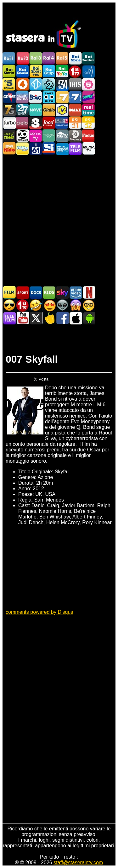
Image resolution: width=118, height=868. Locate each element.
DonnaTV (36, 136)
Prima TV (75, 71)
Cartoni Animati (49, 292)
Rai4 (49, 58)
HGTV (62, 136)
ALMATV (88, 148)
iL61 (36, 148)
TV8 (36, 123)
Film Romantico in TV (49, 305)
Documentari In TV (36, 292)
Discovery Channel (75, 136)
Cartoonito (49, 97)
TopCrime (9, 97)
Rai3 (36, 58)
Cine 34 (62, 84)
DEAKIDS (9, 148)
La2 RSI (88, 123)
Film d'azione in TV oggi (9, 305)
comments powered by (39, 612)
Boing (36, 97)
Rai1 (9, 58)
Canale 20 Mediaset (22, 136)
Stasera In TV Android (89, 318)
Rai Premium (88, 58)
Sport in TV (23, 292)
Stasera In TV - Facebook (62, 318)
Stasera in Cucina (49, 318)
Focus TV (88, 136)
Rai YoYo (62, 71)
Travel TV (49, 136)
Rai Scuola (22, 71)
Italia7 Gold (9, 110)
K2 (62, 110)
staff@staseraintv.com (78, 863)
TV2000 (88, 71)
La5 (88, 84)
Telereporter (62, 148)
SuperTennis (9, 136)
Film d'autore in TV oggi (89, 305)
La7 (62, 97)
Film (9, 292)
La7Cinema (75, 97)
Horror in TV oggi (76, 305)
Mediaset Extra (22, 97)
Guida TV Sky (62, 292)
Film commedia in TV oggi (36, 305)
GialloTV (49, 110)
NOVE (36, 110)
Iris (75, 84)
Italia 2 (49, 84)
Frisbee (22, 148)
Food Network (49, 123)
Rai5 (62, 58)
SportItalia (49, 148)
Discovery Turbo (9, 123)
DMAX (75, 110)
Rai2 (22, 58)
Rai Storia (9, 71)
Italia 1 (36, 84)
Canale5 (9, 84)
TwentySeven (22, 110)
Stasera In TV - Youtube (23, 318)
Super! (88, 97)
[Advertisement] (59, 220)
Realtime (88, 110)
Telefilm (75, 148)
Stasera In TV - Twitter (36, 318)
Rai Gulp (49, 71)
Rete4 (22, 84)
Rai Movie (75, 58)
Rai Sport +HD (36, 71)
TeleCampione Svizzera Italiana (62, 123)
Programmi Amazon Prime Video (76, 292)
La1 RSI (75, 123)
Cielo (22, 123)
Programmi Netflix (89, 292)
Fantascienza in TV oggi (62, 305)
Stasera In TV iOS (76, 318)
